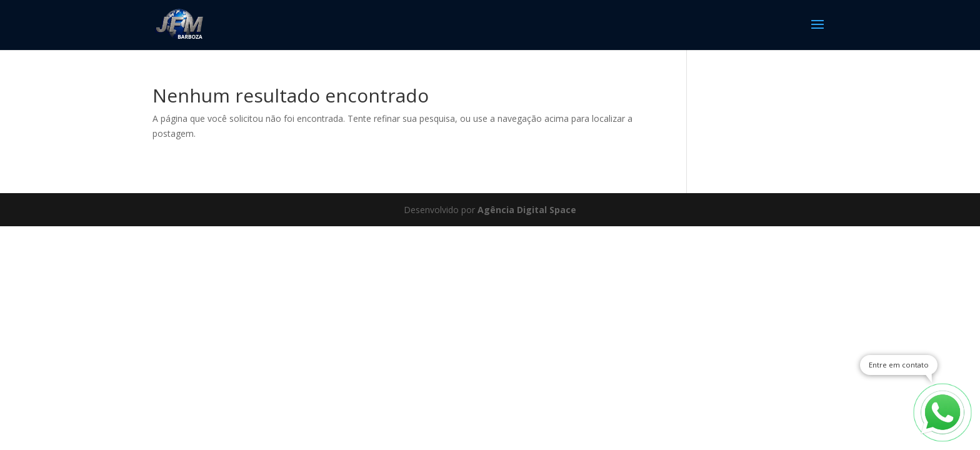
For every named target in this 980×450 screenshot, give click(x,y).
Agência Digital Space (527, 210)
